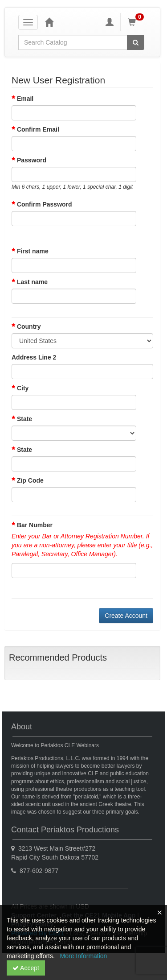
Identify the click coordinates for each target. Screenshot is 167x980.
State (22, 419)
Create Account (126, 616)
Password (32, 160)
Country (26, 327)
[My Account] (110, 22)
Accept (26, 968)
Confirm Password (45, 204)
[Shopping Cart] (137, 22)
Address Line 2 (34, 357)
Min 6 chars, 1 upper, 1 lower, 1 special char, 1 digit (72, 187)
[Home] (49, 22)
